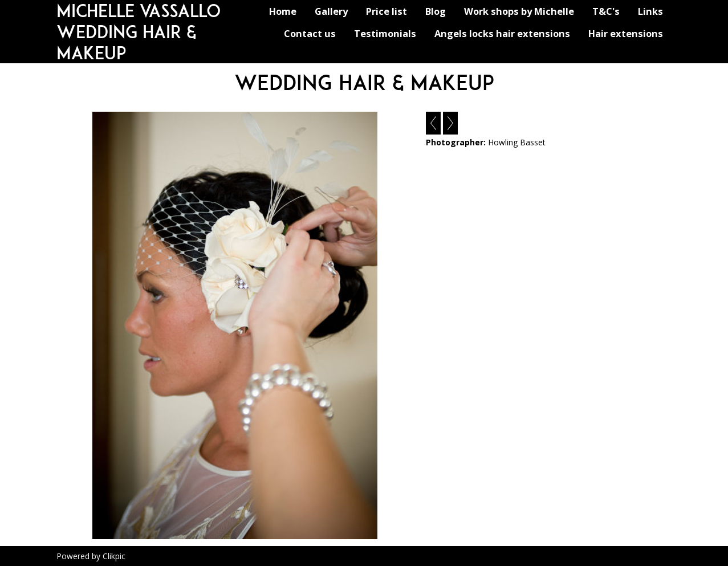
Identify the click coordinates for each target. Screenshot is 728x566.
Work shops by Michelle (519, 11)
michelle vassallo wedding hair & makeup (139, 32)
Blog (436, 11)
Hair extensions (626, 33)
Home (283, 11)
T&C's (606, 11)
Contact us (310, 33)
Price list (387, 11)
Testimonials (385, 33)
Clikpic (114, 556)
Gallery (331, 11)
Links (650, 11)
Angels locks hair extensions (502, 33)
